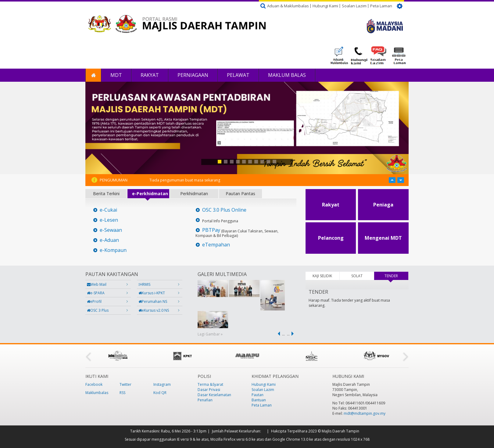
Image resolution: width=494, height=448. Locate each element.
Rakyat (150, 75)
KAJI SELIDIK (322, 276)
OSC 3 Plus (98, 310)
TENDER (396, 276)
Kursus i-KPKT (152, 293)
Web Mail (97, 284)
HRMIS (144, 284)
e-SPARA (96, 293)
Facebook (94, 384)
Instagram (162, 384)
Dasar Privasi (209, 390)
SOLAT (357, 276)
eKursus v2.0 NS (154, 310)
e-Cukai (108, 210)
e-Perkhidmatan (150, 194)
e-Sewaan (111, 230)
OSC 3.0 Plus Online (224, 210)
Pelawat (238, 75)
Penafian (205, 400)
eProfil (94, 301)
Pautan (258, 395)
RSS (122, 393)
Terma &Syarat (210, 384)
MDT (116, 75)
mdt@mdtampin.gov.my (365, 413)
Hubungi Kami (325, 6)
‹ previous (278, 334)
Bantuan (259, 400)
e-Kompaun (113, 250)
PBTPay (211, 230)
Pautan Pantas (240, 194)
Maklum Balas (287, 75)
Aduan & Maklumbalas (288, 6)
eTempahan (216, 245)
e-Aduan (109, 240)
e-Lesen (109, 220)
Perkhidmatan (194, 194)
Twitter (125, 384)
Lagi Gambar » (210, 334)
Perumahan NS (153, 301)
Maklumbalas (97, 393)
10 (274, 162)
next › (294, 334)
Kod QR (160, 393)
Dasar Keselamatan (214, 395)
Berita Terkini (106, 194)
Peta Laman (381, 6)
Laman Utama (93, 75)
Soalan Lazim (354, 6)
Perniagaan (193, 75)
